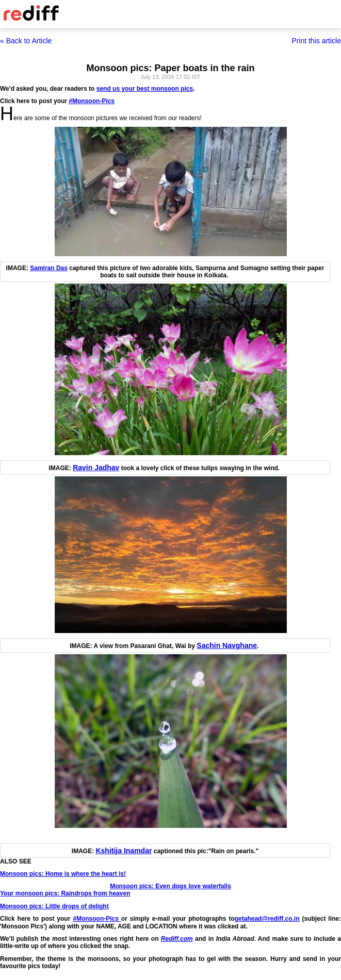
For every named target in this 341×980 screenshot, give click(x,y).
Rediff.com (177, 939)
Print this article (316, 41)
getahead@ (251, 919)
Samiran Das (49, 268)
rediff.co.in (283, 919)
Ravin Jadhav (96, 468)
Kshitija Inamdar (124, 851)
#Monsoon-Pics (92, 101)
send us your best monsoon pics (145, 89)
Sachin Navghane (227, 645)
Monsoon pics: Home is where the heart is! (63, 874)
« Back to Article (26, 41)
